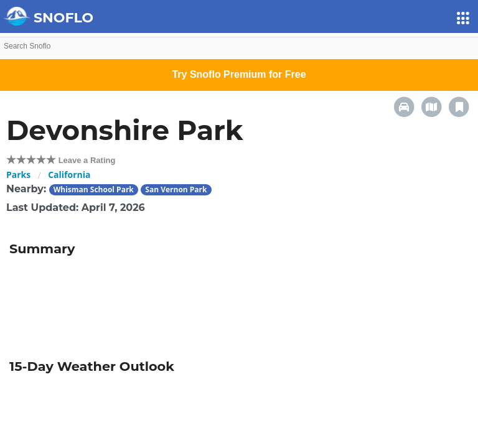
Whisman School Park (94, 189)
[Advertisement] (239, 304)
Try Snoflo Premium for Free (239, 74)
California (69, 175)
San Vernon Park (176, 189)
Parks (18, 175)
